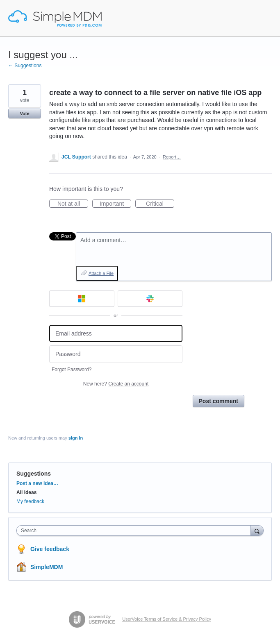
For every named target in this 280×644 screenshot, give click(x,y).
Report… (172, 157)
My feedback (30, 501)
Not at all (73, 204)
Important (115, 204)
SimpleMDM (47, 567)
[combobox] (135, 531)
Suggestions (34, 474)
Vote (24, 113)
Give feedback (50, 549)
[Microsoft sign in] (82, 299)
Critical (160, 204)
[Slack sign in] (150, 299)
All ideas (26, 492)
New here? (116, 384)
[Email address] (116, 334)
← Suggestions (25, 66)
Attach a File (101, 273)
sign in (76, 438)
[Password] (116, 354)
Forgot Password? (72, 370)
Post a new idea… (37, 483)
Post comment (219, 401)
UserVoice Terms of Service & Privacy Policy (167, 619)
